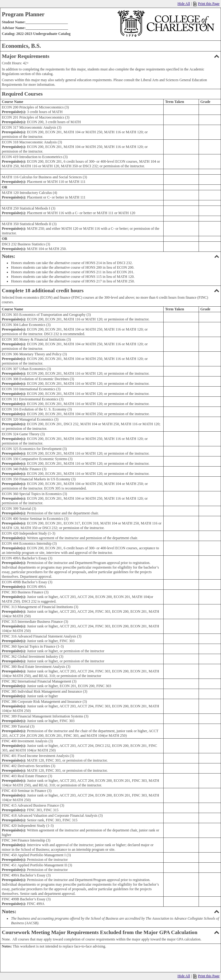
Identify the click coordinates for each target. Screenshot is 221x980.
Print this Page (206, 4)
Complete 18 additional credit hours (110, 291)
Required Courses (22, 94)
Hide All (184, 4)
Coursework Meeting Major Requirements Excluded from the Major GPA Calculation (110, 932)
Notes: (110, 256)
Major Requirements (110, 56)
